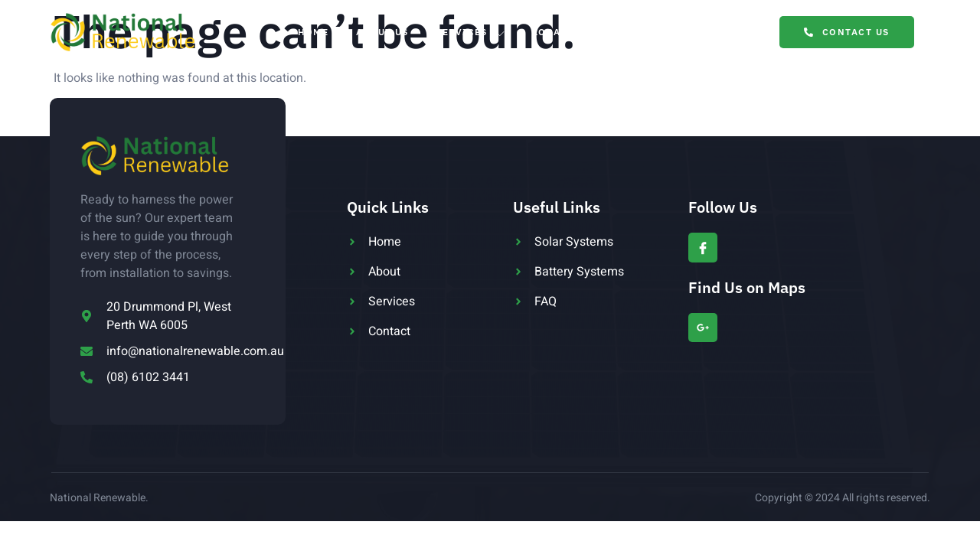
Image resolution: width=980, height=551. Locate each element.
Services (470, 32)
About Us (382, 32)
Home (313, 32)
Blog (653, 32)
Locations (572, 32)
